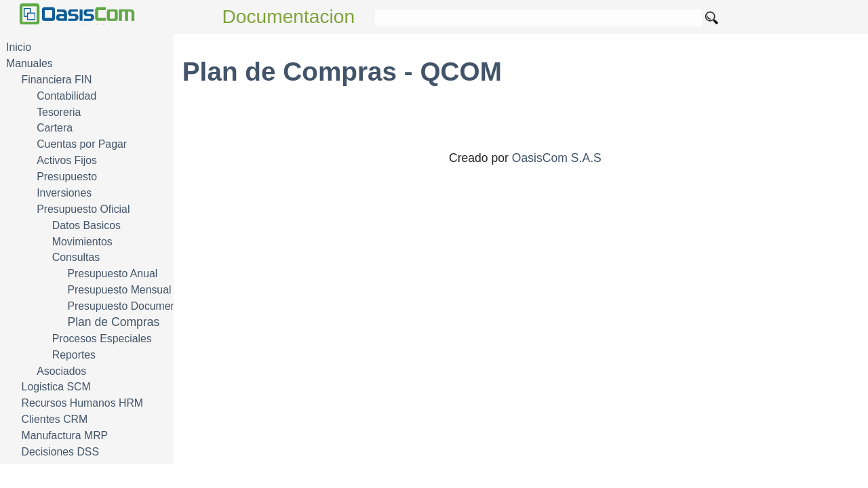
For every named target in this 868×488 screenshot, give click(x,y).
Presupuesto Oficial (83, 209)
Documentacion (289, 17)
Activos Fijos (67, 160)
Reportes (74, 355)
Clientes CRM (55, 419)
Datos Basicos (86, 225)
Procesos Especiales (102, 339)
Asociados (61, 371)
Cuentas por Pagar (82, 144)
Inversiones (64, 193)
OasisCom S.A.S (557, 158)
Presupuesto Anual (112, 273)
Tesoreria (59, 112)
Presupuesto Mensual (119, 290)
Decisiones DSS (60, 452)
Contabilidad (66, 96)
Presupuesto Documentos (129, 306)
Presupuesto (67, 177)
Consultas (76, 257)
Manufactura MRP (65, 435)
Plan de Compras (113, 322)
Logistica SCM (56, 387)
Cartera (55, 128)
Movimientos (82, 242)
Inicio (19, 47)
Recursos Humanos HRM (82, 403)
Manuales (29, 63)
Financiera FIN (57, 80)
